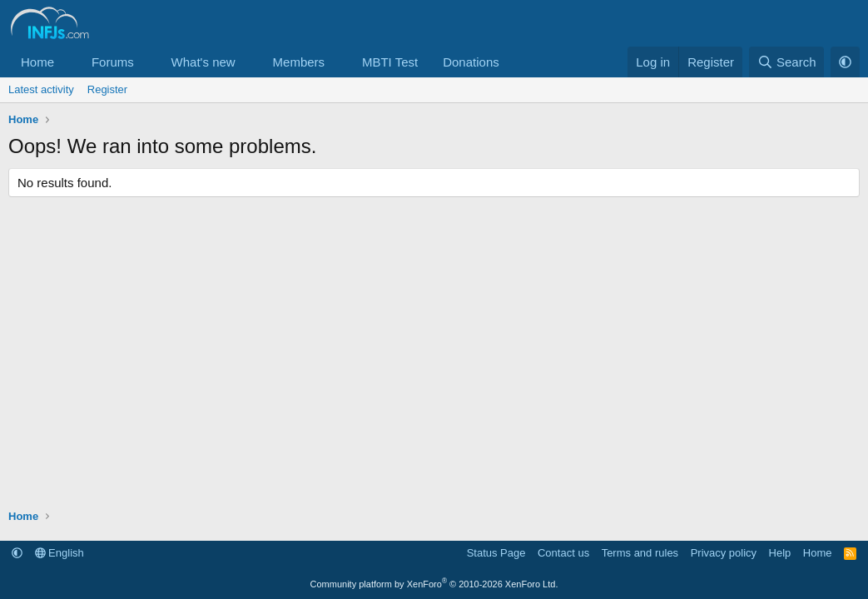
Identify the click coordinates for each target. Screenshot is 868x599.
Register (107, 89)
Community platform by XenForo (434, 584)
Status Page (496, 553)
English (60, 553)
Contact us (563, 553)
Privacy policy (724, 553)
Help (780, 553)
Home (37, 62)
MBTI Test (390, 62)
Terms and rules (640, 553)
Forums (113, 62)
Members (299, 62)
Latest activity (41, 89)
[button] (67, 62)
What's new (203, 62)
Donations (471, 62)
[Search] (787, 62)
